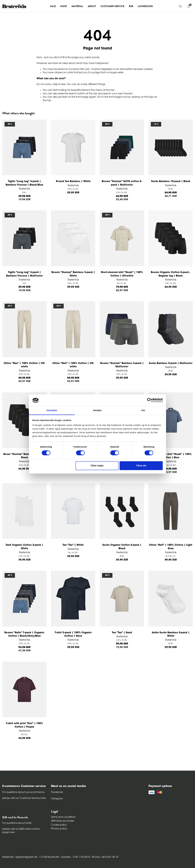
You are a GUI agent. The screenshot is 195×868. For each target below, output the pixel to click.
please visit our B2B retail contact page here (21, 831)
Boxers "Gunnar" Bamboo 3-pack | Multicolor (122, 365)
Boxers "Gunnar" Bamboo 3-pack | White (73, 274)
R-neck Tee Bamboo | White (73, 181)
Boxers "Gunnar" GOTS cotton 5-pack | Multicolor (122, 183)
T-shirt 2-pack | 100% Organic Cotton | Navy (73, 634)
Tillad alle (141, 466)
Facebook (57, 792)
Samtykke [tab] (52, 410)
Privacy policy (59, 829)
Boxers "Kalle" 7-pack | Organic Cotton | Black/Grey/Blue (24, 634)
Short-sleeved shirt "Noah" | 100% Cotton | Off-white (122, 274)
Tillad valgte (97, 466)
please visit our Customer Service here (24, 798)
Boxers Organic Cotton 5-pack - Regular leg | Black (171, 274)
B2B (131, 6)
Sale (53, 6)
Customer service (112, 6)
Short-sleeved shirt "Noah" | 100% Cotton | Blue (171, 456)
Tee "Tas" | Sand (122, 633)
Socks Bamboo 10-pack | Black (171, 181)
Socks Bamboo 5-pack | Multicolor (171, 363)
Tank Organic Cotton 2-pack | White (24, 547)
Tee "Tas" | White (73, 545)
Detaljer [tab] (97, 410)
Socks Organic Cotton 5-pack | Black (122, 547)
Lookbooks (145, 6)
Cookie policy (59, 825)
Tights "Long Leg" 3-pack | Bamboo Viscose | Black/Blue (24, 183)
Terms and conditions (63, 817)
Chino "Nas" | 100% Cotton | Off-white (24, 365)
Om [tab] (143, 410)
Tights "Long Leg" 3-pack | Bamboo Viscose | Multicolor (24, 274)
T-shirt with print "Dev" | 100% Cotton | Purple (24, 725)
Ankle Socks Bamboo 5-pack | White (171, 634)
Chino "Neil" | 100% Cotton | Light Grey (171, 547)
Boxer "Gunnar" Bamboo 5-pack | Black (24, 456)
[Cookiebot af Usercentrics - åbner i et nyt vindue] (149, 400)
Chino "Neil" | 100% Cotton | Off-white (73, 365)
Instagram (57, 799)
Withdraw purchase (62, 821)
